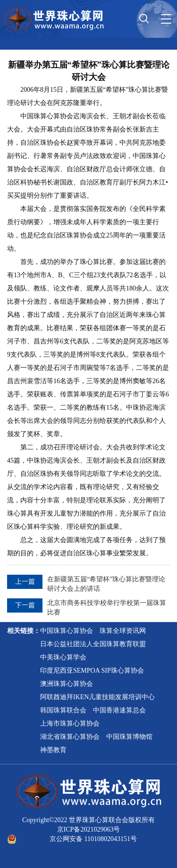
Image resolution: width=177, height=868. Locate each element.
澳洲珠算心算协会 (67, 684)
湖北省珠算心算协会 (70, 737)
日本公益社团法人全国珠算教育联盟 (93, 644)
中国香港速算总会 (119, 710)
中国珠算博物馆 (129, 737)
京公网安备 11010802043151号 (93, 839)
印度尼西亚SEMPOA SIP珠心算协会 (92, 671)
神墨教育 (53, 750)
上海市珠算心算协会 (70, 723)
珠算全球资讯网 (123, 631)
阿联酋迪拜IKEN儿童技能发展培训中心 (97, 697)
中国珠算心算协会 (67, 631)
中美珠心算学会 (63, 657)
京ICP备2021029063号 (89, 829)
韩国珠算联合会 (63, 710)
